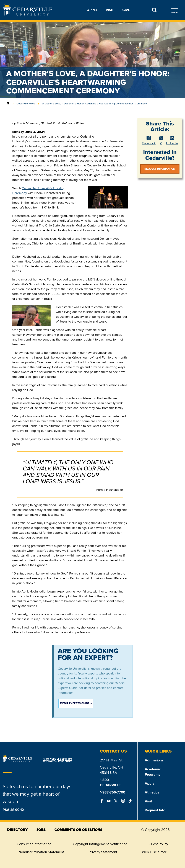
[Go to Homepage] (28, 14)
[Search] (154, 10)
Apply (92, 10)
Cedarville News (26, 104)
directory (17, 830)
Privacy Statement (103, 852)
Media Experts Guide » (76, 703)
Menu (174, 10)
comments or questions (78, 830)
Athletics (152, 792)
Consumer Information (34, 844)
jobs (41, 830)
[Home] (8, 104)
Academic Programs (153, 772)
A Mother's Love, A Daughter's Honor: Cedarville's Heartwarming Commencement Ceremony (94, 104)
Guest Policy (158, 844)
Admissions (154, 760)
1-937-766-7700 (113, 792)
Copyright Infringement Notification (100, 844)
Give (126, 10)
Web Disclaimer (154, 852)
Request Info (155, 810)
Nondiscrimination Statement (41, 852)
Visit (110, 10)
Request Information (160, 169)
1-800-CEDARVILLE (110, 782)
